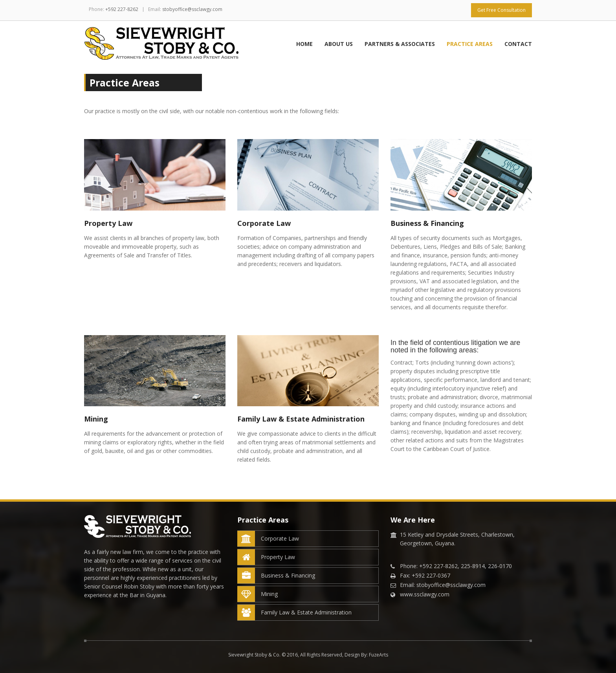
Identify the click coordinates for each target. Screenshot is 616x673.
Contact (518, 44)
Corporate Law (268, 539)
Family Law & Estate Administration (295, 612)
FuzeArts (379, 655)
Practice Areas (470, 44)
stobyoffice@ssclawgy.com (192, 9)
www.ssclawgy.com (425, 594)
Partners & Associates (400, 44)
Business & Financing (276, 576)
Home (304, 44)
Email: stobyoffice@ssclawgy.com (443, 585)
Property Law (266, 557)
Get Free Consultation (501, 10)
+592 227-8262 (122, 9)
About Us (339, 44)
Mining (258, 594)
